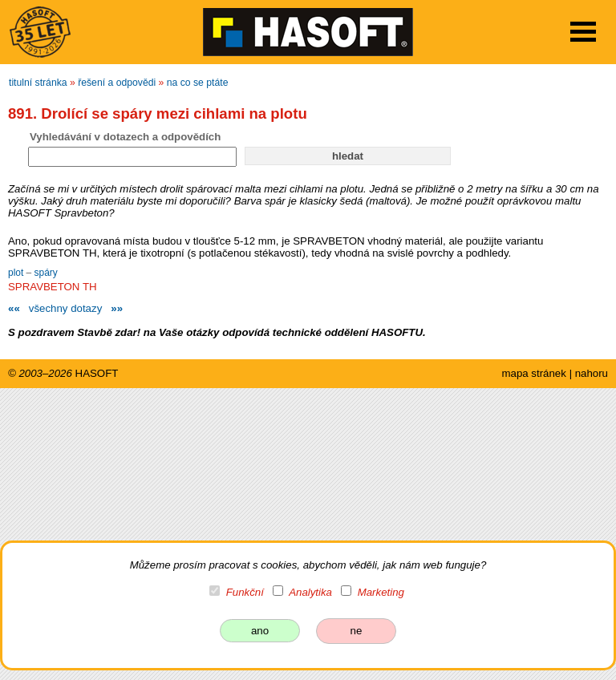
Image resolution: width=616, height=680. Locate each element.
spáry (46, 273)
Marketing (381, 592)
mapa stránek (533, 373)
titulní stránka (38, 83)
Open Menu (583, 32)
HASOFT (97, 373)
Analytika (310, 592)
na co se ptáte (198, 83)
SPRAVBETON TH (53, 287)
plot (17, 273)
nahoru (592, 373)
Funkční (245, 592)
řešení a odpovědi (117, 83)
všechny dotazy (65, 308)
